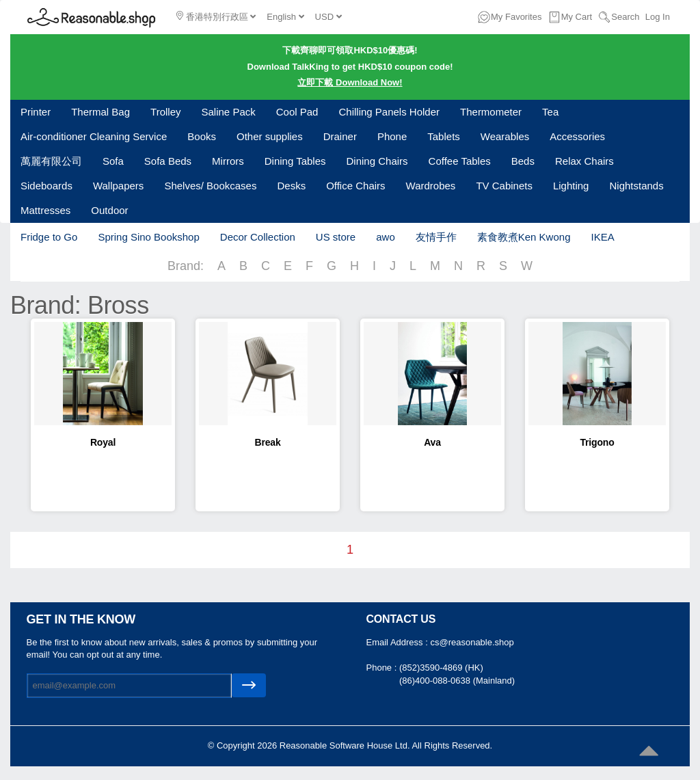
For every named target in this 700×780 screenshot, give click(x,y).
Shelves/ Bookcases (210, 186)
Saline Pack (229, 112)
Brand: (186, 266)
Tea (550, 112)
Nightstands (636, 186)
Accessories (577, 136)
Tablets (444, 136)
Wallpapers (118, 186)
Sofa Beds (168, 161)
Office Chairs (355, 186)
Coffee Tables (460, 161)
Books (202, 136)
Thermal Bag (100, 112)
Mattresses (45, 210)
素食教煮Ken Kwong (524, 237)
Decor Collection (258, 237)
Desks (291, 186)
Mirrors (228, 161)
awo (386, 237)
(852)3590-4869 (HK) (441, 668)
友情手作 (436, 237)
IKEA (602, 237)
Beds (523, 161)
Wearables (505, 136)
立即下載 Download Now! (350, 82)
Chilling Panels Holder (389, 112)
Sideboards (46, 186)
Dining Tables (295, 161)
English (285, 17)
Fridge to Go (49, 237)
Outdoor (109, 210)
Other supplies (270, 136)
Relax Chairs (584, 161)
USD (328, 17)
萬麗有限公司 (51, 161)
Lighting (571, 186)
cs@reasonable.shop (472, 642)
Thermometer (491, 112)
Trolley (165, 112)
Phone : (383, 668)
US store (336, 237)
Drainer (340, 136)
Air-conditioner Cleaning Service (94, 136)
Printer (36, 112)
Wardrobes (431, 186)
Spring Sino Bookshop (148, 237)
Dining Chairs (377, 161)
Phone (392, 136)
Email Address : (399, 642)
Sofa (113, 161)
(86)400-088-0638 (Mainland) (457, 681)
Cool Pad (297, 112)
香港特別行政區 (216, 16)
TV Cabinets (504, 186)
